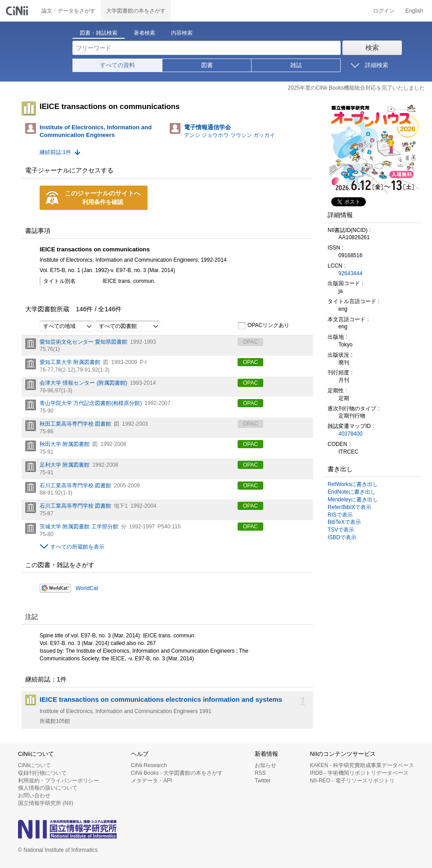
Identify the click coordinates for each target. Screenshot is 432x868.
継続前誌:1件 (55, 152)
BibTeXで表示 (344, 522)
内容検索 (182, 33)
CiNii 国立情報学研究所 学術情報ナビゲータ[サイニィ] (18, 11)
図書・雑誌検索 (99, 33)
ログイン (384, 11)
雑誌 (296, 65)
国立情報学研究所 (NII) (46, 803)
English (414, 11)
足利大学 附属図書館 (65, 465)
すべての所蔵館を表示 (77, 547)
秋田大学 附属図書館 (65, 444)
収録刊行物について (42, 773)
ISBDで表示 (342, 537)
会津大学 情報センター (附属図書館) (83, 383)
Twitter (263, 781)
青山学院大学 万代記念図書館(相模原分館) (91, 403)
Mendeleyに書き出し (353, 500)
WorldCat (87, 588)
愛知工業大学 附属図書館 (70, 362)
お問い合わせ (34, 795)
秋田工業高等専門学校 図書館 (75, 424)
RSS (260, 773)
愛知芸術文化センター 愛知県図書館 (83, 342)
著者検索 (144, 33)
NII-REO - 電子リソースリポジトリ (352, 781)
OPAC (250, 362)
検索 (372, 48)
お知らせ (265, 765)
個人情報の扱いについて (48, 788)
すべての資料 (117, 65)
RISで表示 (340, 515)
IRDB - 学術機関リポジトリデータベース (359, 773)
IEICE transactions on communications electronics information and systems (161, 700)
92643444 (350, 273)
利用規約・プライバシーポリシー (58, 781)
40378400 (350, 434)
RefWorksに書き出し (353, 484)
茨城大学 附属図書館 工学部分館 (79, 527)
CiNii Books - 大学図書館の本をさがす (177, 773)
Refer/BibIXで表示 (349, 507)
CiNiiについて (34, 765)
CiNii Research (149, 765)
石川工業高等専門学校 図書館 (75, 486)
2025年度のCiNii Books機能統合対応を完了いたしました (356, 88)
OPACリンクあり (263, 326)
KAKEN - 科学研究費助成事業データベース (362, 765)
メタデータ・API (151, 781)
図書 (207, 65)
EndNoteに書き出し (352, 492)
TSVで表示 (341, 530)
